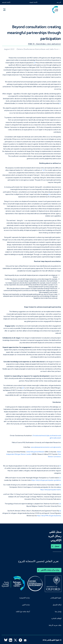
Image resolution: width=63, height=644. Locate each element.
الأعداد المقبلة (33, 2)
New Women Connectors (54, 456)
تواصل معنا (58, 612)
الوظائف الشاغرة (56, 619)
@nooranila (57, 447)
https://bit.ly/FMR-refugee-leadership (49, 516)
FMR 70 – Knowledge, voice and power (44, 44)
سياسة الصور (26, 605)
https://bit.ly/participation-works (51, 490)
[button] (5, 10)
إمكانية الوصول (57, 605)
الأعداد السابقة (6, 2)
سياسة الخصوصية (25, 598)
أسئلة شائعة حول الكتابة (23, 612)
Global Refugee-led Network (35, 452)
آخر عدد (59, 2)
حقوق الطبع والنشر (56, 598)
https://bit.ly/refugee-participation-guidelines (46, 480)
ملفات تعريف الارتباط (55, 625)
